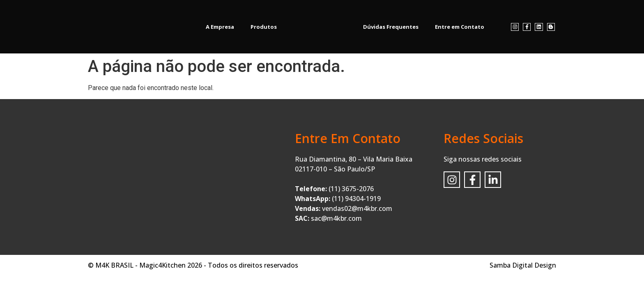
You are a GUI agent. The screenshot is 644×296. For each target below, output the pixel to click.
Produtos (264, 27)
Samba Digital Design (523, 265)
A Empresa (220, 27)
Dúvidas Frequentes (391, 27)
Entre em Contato (460, 27)
